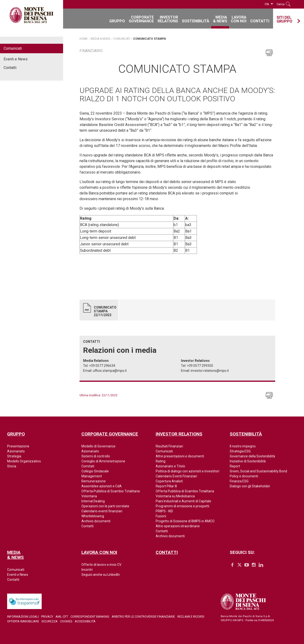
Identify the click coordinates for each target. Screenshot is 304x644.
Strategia (14, 456)
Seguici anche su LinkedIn (101, 575)
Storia (12, 466)
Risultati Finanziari (169, 446)
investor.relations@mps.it (210, 371)
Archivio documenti (96, 521)
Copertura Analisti (169, 481)
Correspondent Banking (90, 617)
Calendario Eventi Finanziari (176, 476)
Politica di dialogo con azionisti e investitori (187, 471)
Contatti (10, 68)
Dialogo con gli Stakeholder (250, 486)
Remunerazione (94, 481)
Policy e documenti (244, 476)
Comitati (88, 466)
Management (92, 476)
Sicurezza (50, 621)
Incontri (87, 570)
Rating (161, 461)
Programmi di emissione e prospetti (182, 506)
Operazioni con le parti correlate (105, 506)
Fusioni (161, 516)
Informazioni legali (23, 617)
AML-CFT (62, 617)
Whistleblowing (93, 516)
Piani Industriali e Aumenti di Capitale (183, 501)
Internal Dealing (93, 501)
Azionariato (16, 451)
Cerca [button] (281, 4)
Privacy (47, 617)
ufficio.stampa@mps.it (110, 371)
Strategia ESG (240, 451)
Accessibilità (85, 621)
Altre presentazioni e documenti (180, 456)
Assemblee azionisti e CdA (102, 486)
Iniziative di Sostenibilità (248, 461)
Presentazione (18, 446)
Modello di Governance (98, 446)
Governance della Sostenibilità (252, 456)
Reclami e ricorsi (191, 617)
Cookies (66, 621)
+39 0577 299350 (200, 366)
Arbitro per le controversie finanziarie (143, 617)
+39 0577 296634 (102, 366)
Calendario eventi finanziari (102, 511)
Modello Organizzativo (24, 461)
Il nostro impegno (243, 446)
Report (235, 466)
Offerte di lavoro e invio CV (101, 565)
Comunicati (13, 48)
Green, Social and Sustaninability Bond (258, 471)
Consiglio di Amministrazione (103, 461)
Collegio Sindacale (95, 471)
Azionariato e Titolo (170, 466)
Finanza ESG (239, 481)
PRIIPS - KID (164, 511)
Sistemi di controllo (96, 456)
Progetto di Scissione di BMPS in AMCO (185, 521)
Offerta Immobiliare (23, 621)
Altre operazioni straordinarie (178, 526)
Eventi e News (16, 59)
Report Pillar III (166, 486)
